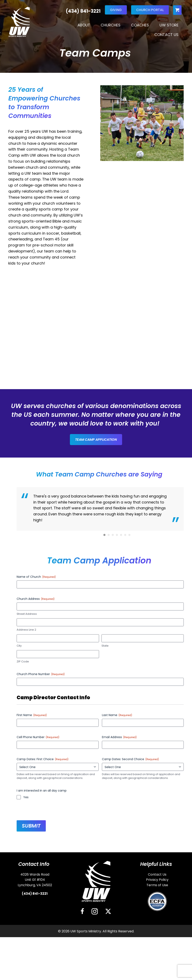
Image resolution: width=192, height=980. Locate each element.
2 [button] (109, 663)
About (84, 25)
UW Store (169, 25)
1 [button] (104, 663)
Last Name (117, 843)
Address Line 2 (26, 758)
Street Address (27, 742)
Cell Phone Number (38, 865)
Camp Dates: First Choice (43, 887)
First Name (32, 843)
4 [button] (117, 663)
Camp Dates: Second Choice (130, 887)
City (19, 773)
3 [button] (113, 663)
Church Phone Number (41, 802)
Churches (111, 25)
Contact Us (166, 35)
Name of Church (36, 704)
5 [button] (121, 663)
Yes (26, 925)
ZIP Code (23, 789)
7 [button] (129, 663)
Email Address (119, 865)
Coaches (140, 25)
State (105, 773)
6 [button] (125, 663)
